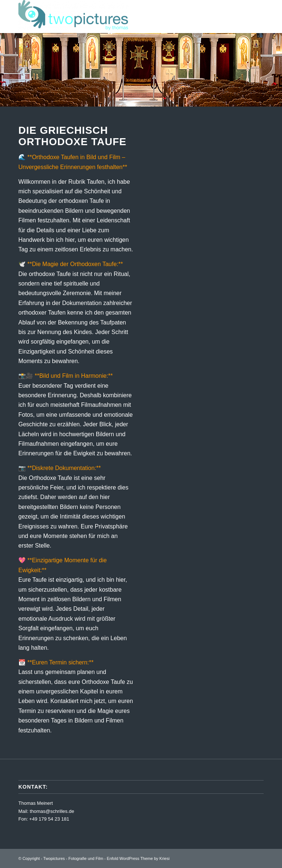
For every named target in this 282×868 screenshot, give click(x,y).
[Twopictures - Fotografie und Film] (73, 17)
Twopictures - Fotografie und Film (73, 858)
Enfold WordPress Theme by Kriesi (138, 858)
